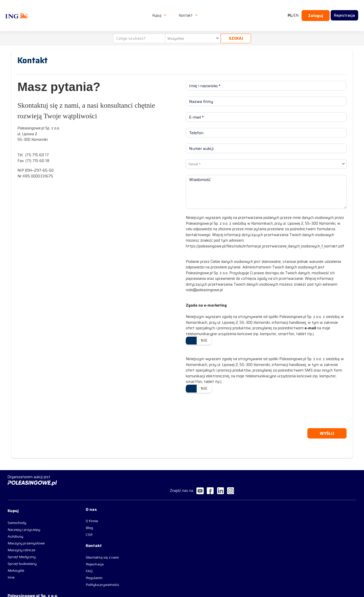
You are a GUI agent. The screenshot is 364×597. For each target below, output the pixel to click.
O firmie (73, 510)
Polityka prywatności (84, 576)
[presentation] (224, 409)
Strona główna (22, 40)
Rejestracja (76, 556)
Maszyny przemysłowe (26, 531)
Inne (11, 565)
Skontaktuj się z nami (84, 549)
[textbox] (191, 26)
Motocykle (16, 558)
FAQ (70, 563)
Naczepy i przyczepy (24, 517)
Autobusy (15, 524)
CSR (70, 524)
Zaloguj (316, 9)
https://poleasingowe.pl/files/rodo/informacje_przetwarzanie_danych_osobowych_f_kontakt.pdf (265, 245)
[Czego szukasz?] (137, 26)
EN (296, 9)
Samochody (17, 510)
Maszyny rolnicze (21, 538)
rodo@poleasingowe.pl (204, 289)
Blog (71, 517)
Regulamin (75, 569)
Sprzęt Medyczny (22, 544)
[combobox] (191, 26)
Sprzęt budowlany (22, 551)
